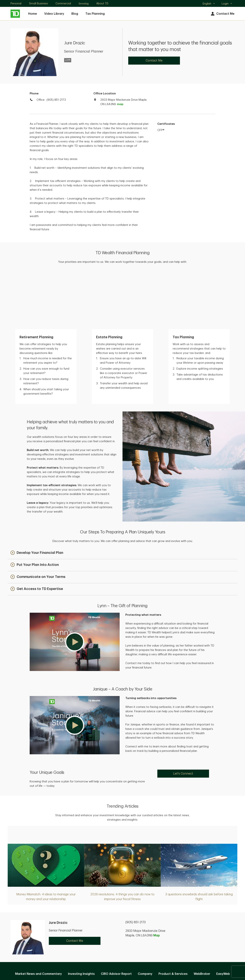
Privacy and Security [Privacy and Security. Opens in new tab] (103, 938)
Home (33, 14)
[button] (37, 496)
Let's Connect (183, 717)
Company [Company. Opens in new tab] (145, 917)
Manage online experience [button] (122, 926)
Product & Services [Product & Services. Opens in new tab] (173, 917)
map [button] (120, 104)
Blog (75, 14)
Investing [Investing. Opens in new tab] (84, 4)
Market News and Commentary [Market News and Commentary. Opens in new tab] (38, 917)
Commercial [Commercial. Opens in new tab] (63, 3)
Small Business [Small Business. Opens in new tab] (38, 3)
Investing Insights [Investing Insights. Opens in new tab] (81, 917)
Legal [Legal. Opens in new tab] (128, 938)
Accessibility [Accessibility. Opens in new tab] (148, 938)
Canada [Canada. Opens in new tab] (122, 963)
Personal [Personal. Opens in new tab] (16, 3)
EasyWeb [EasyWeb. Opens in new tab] (223, 917)
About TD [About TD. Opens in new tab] (102, 3)
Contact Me (222, 14)
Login (227, 4)
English (209, 4)
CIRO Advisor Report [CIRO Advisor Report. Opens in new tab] (116, 917)
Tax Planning (95, 14)
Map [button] (157, 879)
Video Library (54, 14)
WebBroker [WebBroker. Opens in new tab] (202, 917)
